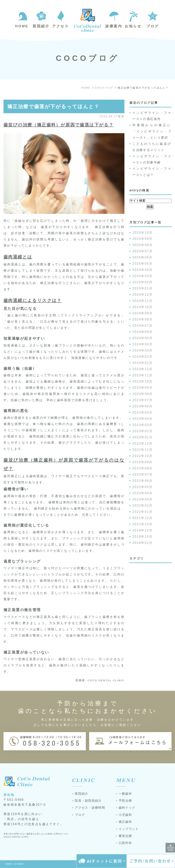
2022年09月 (143, 462)
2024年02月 (143, 357)
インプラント (129, 829)
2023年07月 (143, 400)
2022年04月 (143, 493)
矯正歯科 (125, 822)
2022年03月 (143, 499)
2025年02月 (143, 282)
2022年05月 (143, 487)
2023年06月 (143, 406)
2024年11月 (143, 301)
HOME (9, 864)
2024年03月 (143, 350)
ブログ (80, 815)
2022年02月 (143, 506)
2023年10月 (143, 381)
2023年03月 (143, 425)
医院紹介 (81, 794)
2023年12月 (143, 369)
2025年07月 (143, 251)
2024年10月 (143, 307)
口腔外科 (125, 843)
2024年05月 (143, 338)
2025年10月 (143, 233)
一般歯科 (125, 794)
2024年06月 (143, 332)
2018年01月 (143, 543)
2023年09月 (143, 388)
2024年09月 (143, 313)
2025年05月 (143, 264)
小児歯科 (125, 815)
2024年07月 (143, 326)
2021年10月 (143, 524)
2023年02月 (143, 431)
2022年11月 (143, 450)
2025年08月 (143, 245)
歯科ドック (127, 808)
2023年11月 (143, 375)
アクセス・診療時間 (90, 808)
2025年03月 (143, 276)
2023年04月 (143, 419)
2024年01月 (143, 363)
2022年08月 (143, 468)
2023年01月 (143, 437)
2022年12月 (143, 444)
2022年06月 (143, 481)
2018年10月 (143, 537)
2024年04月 (143, 344)
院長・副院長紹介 (88, 801)
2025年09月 (143, 239)
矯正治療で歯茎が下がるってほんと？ (53, 106)
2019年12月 (143, 530)
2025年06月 (143, 257)
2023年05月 (143, 412)
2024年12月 (143, 295)
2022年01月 (143, 512)
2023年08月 (143, 394)
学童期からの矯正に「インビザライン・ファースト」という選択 (152, 131)
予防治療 (125, 801)
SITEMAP (19, 864)
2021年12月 (143, 518)
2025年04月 (143, 270)
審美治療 (125, 836)
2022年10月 (143, 456)
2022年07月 (143, 475)
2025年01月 (143, 288)
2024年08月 (143, 319)
